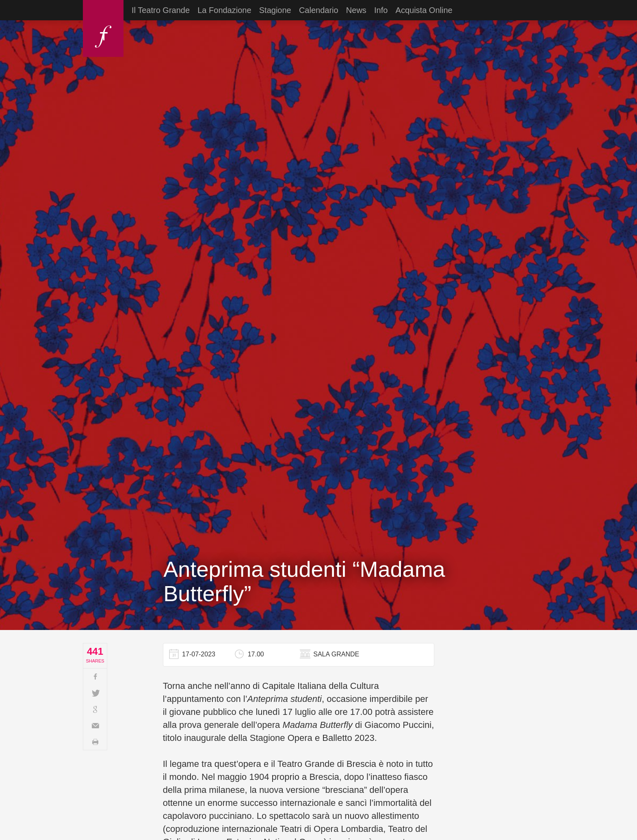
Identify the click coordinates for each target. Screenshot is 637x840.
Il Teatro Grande (161, 10)
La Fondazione (224, 10)
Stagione (275, 10)
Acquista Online (424, 10)
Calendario (319, 10)
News (356, 10)
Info (381, 10)
